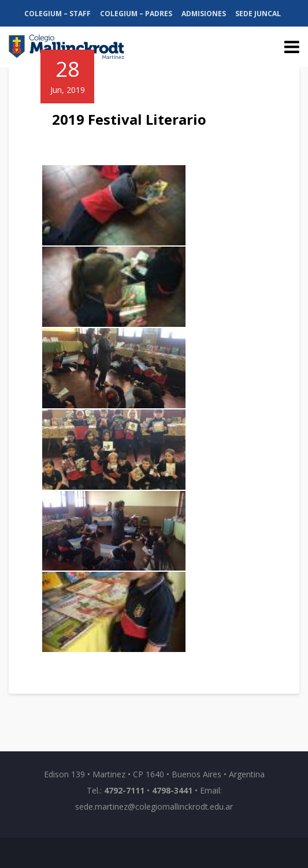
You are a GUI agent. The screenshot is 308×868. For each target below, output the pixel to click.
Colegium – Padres (136, 14)
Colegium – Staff (57, 14)
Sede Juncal (258, 14)
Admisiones (204, 14)
